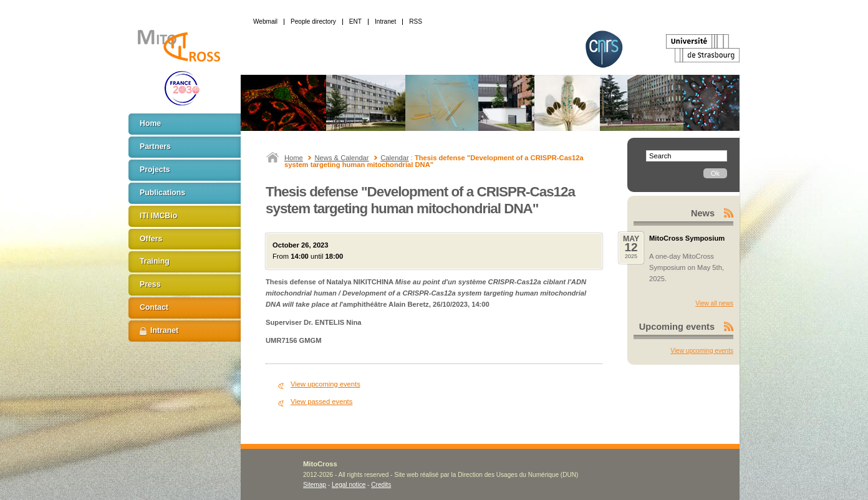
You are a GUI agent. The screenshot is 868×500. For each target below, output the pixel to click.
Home (294, 158)
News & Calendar (342, 158)
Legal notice (349, 485)
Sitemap (315, 485)
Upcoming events (677, 327)
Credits (381, 485)
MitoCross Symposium (687, 238)
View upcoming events (325, 384)
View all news (714, 303)
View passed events (321, 401)
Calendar (394, 158)
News (703, 213)
